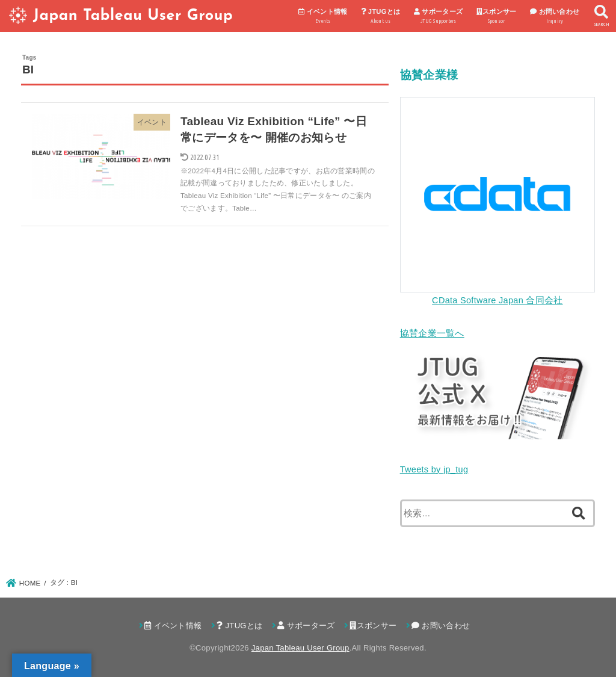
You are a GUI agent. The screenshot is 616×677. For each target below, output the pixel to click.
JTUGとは (380, 17)
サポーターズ (439, 17)
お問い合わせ (555, 17)
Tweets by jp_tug (434, 469)
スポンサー (497, 17)
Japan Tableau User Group (133, 16)
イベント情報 (323, 17)
